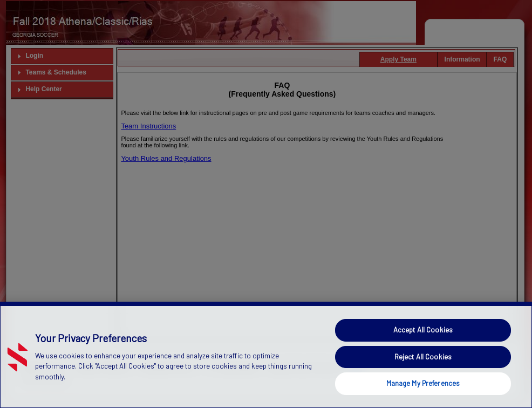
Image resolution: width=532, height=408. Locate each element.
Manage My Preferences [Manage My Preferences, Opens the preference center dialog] (423, 394)
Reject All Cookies (423, 368)
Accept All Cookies (423, 341)
